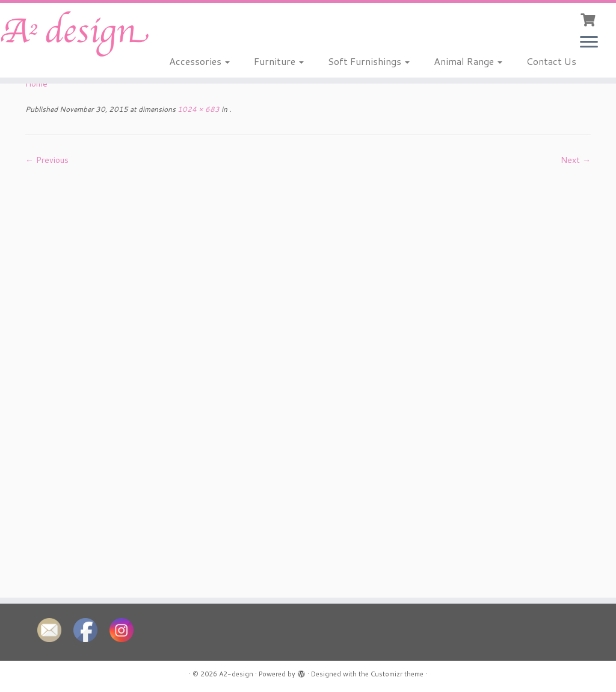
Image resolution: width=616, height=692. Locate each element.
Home (36, 84)
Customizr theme (397, 674)
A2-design (236, 674)
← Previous (47, 160)
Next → (576, 160)
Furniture (279, 61)
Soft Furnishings (369, 61)
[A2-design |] (72, 34)
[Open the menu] (589, 43)
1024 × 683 (198, 109)
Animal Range (468, 61)
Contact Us (551, 61)
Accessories (199, 61)
